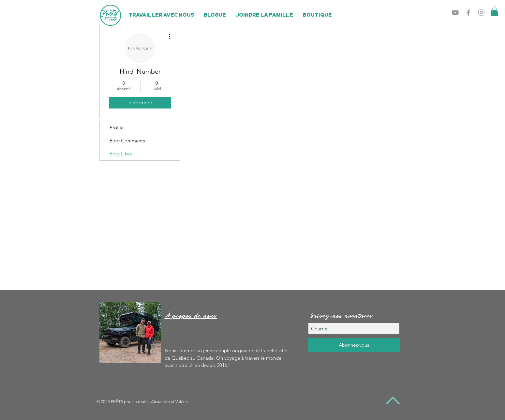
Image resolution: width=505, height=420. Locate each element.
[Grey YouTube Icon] (455, 13)
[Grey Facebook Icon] (468, 13)
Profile (117, 128)
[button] (494, 11)
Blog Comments (127, 141)
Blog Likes (121, 154)
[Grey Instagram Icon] (481, 13)
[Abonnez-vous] (354, 345)
